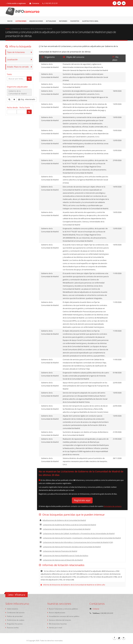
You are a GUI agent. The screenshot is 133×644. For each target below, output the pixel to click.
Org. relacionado (27, 99)
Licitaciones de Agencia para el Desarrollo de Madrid (61, 560)
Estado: (18, 67)
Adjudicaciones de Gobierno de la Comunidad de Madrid (63, 520)
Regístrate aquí (82, 500)
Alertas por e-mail (90, 21)
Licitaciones (21, 21)
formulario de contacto (113, 506)
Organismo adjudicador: (17, 87)
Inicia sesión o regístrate (16, 3)
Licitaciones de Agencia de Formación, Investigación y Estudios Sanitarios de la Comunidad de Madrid (80, 538)
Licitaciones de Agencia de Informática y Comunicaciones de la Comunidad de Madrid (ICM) (76, 542)
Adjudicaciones (36, 21)
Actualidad (51, 21)
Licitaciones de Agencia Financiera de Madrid (58, 551)
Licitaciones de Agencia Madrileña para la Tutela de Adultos (64, 556)
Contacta (34, 3)
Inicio (10, 21)
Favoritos (75, 21)
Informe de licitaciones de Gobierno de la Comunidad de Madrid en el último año (73, 585)
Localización (12, 59)
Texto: (9, 74)
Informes (63, 21)
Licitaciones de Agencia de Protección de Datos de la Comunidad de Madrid (70, 547)
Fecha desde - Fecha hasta (18, 107)
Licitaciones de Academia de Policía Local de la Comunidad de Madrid (68, 525)
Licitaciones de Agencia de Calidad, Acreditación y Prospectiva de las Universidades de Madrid (77, 533)
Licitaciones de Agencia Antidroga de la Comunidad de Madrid (65, 529)
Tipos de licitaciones (16, 52)
